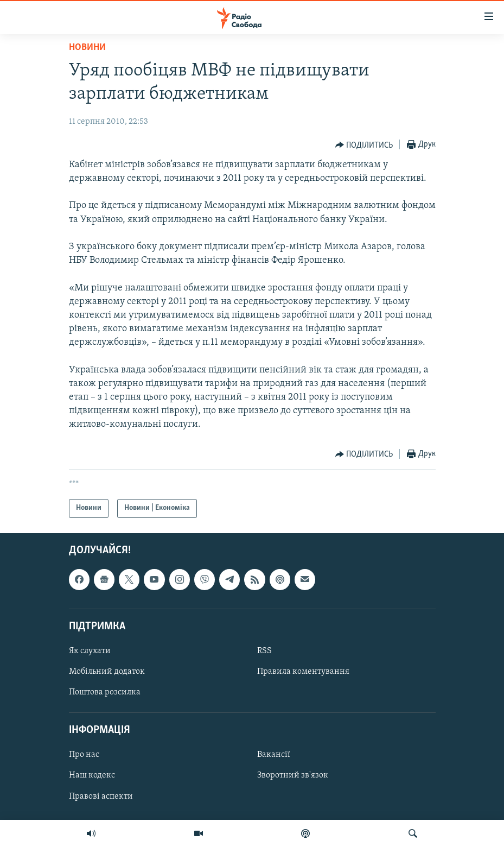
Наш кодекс (92, 775)
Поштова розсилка (105, 692)
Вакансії (274, 755)
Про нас (84, 755)
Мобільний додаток (107, 672)
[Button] (364, 145)
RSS (264, 651)
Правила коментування (303, 672)
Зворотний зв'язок (293, 775)
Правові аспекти (101, 796)
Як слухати (90, 651)
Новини (87, 48)
